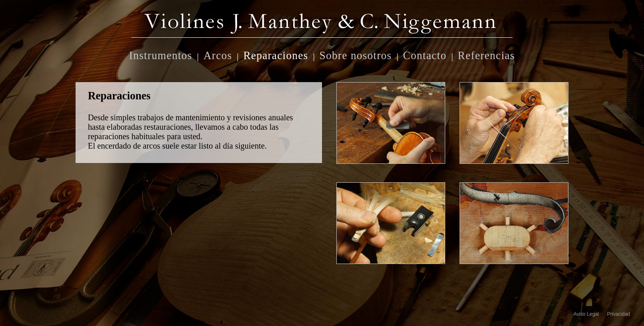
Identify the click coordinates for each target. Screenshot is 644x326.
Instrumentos (161, 54)
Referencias (486, 54)
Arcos (218, 54)
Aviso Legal (586, 314)
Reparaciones (276, 54)
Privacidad (619, 314)
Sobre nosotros (356, 54)
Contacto (425, 54)
